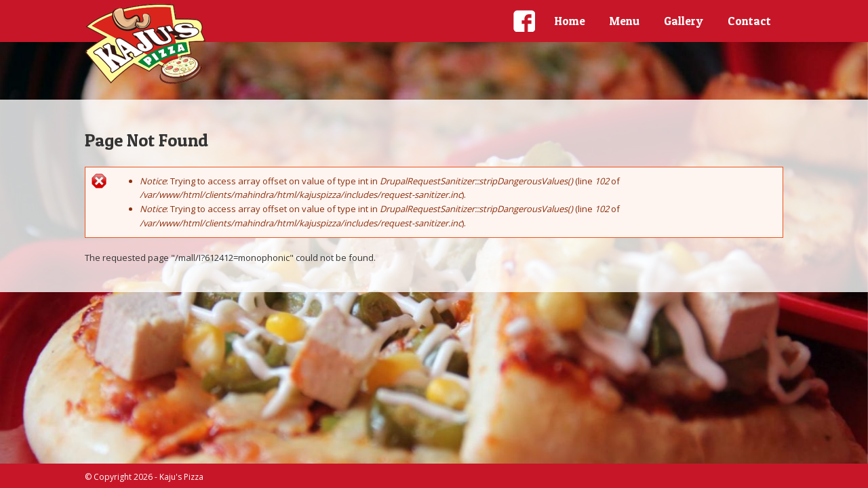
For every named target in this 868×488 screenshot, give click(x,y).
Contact (749, 21)
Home (570, 21)
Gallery (684, 21)
